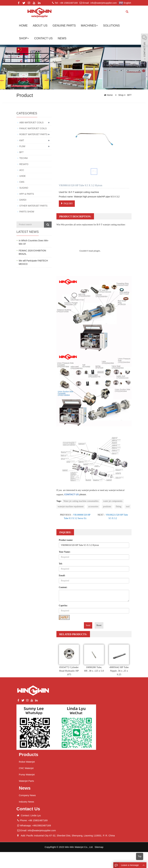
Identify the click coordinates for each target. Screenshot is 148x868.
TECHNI (23, 158)
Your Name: (65, 552)
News (62, 38)
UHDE (23, 176)
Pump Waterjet (27, 774)
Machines (89, 26)
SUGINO (24, 187)
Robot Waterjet (27, 762)
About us (40, 26)
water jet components (113, 501)
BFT (129, 95)
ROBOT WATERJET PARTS (33, 134)
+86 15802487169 (68, 3)
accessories (93, 507)
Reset (99, 625)
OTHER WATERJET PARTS (33, 205)
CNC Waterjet (26, 768)
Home (23, 26)
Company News (27, 795)
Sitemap (99, 847)
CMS (22, 182)
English (125, 3)
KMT (22, 140)
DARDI (23, 199)
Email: (62, 575)
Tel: (61, 564)
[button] (97, 26)
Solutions (111, 26)
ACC (22, 170)
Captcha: (63, 606)
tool (128, 507)
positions (107, 507)
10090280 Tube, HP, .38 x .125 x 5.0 (94, 671)
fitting (119, 507)
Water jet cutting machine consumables (81, 501)
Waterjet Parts (26, 781)
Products (29, 755)
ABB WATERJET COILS (31, 122)
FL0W (22, 146)
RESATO (24, 164)
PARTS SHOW (27, 211)
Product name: (66, 540)
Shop (24, 38)
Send (88, 625)
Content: (63, 587)
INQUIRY (67, 203)
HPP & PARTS (27, 193)
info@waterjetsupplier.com (103, 3)
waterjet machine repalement (71, 507)
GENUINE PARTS (64, 26)
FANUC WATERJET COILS (33, 128)
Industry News (26, 802)
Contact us (43, 38)
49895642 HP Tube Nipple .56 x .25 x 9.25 (119, 671)
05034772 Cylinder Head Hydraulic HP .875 (69, 671)
